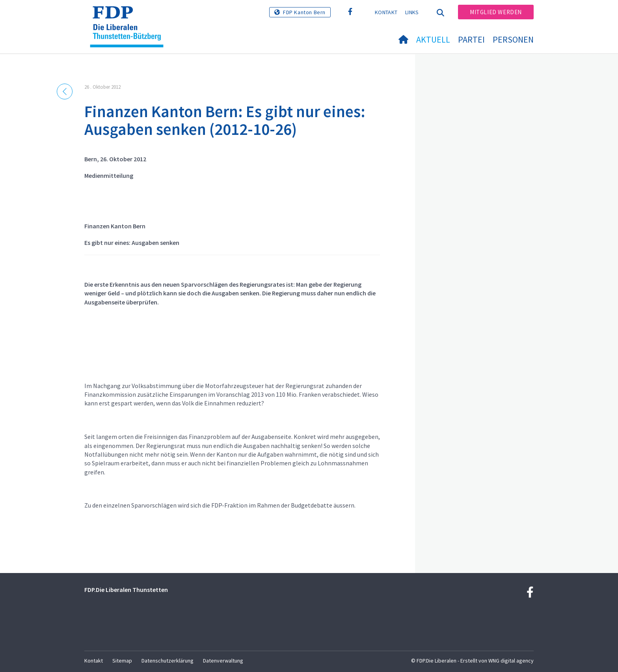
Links (412, 12)
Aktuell (433, 39)
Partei (471, 39)
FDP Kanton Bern (304, 12)
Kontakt (386, 12)
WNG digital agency (511, 661)
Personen (513, 39)
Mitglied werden (496, 12)
